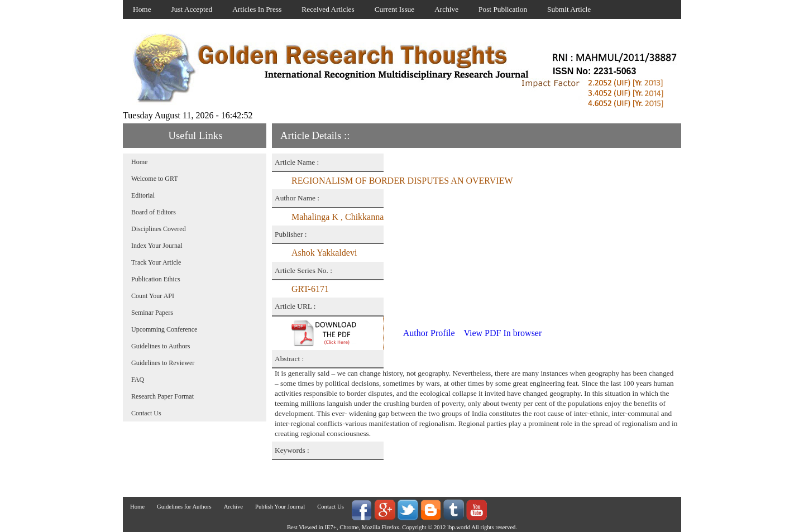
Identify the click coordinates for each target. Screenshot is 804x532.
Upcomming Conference (164, 329)
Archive (446, 9)
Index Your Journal (157, 246)
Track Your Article (156, 262)
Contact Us (146, 413)
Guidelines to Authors (161, 346)
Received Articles (328, 9)
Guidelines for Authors (184, 507)
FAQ (138, 380)
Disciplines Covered (159, 229)
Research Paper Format (162, 396)
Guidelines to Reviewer (163, 363)
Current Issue (394, 9)
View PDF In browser (502, 333)
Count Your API (153, 296)
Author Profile (429, 333)
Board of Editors (154, 212)
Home (142, 9)
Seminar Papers (152, 313)
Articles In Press (257, 9)
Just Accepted (192, 9)
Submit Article (569, 9)
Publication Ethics (156, 279)
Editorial (143, 195)
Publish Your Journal (280, 507)
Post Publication (503, 9)
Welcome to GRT (155, 179)
